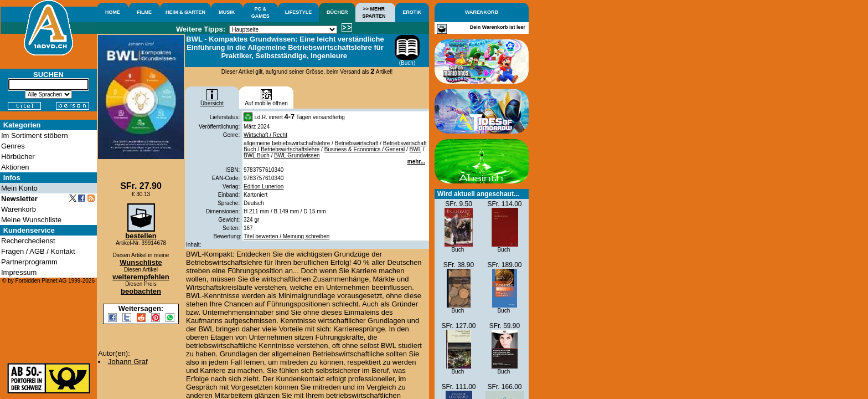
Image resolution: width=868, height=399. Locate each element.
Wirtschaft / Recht (265, 135)
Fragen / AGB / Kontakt (38, 251)
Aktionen (15, 167)
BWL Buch (257, 155)
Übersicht (212, 101)
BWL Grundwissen (297, 155)
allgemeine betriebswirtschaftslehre (287, 143)
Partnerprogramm (29, 262)
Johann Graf (128, 362)
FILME (144, 12)
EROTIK (412, 12)
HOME (113, 12)
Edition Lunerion (263, 186)
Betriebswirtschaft (357, 143)
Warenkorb (19, 209)
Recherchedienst (28, 241)
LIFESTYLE (299, 12)
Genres (13, 146)
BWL (415, 149)
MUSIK (227, 12)
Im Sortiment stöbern (35, 135)
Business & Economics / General (365, 149)
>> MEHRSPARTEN (374, 12)
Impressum (19, 272)
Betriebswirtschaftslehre (290, 149)
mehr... (416, 162)
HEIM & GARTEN (185, 12)
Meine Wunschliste (31, 220)
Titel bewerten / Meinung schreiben (286, 236)
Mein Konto (19, 188)
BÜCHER (337, 12)
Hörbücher (18, 157)
